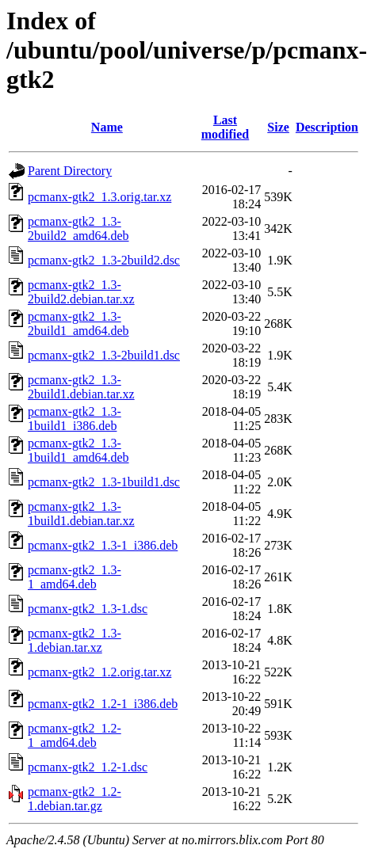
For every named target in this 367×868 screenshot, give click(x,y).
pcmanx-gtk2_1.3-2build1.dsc (104, 355)
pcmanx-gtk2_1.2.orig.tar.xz (99, 672)
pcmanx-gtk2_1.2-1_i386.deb (103, 704)
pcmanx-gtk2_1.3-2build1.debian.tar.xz (81, 387)
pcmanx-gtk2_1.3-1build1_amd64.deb (78, 450)
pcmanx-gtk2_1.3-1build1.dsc (104, 482)
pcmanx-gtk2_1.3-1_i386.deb (103, 545)
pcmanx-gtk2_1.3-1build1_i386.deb (75, 419)
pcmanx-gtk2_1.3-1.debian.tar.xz (75, 640)
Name (107, 127)
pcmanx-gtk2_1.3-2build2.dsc (104, 260)
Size (278, 127)
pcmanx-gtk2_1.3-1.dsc (88, 609)
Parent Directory (70, 171)
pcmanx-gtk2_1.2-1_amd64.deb (75, 735)
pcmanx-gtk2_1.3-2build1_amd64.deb (78, 324)
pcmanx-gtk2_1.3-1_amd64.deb (75, 577)
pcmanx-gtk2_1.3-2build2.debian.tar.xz (81, 292)
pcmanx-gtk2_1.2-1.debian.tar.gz (75, 799)
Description (327, 127)
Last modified (225, 127)
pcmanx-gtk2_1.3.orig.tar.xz (99, 197)
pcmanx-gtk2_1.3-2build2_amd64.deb (78, 228)
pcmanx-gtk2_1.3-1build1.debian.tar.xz (81, 514)
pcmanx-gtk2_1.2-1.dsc (88, 767)
